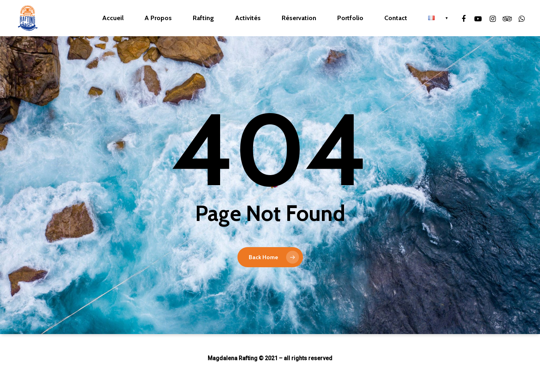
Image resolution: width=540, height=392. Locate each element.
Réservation (299, 18)
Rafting (203, 18)
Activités (248, 18)
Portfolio (350, 18)
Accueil (113, 18)
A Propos (158, 18)
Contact (396, 18)
